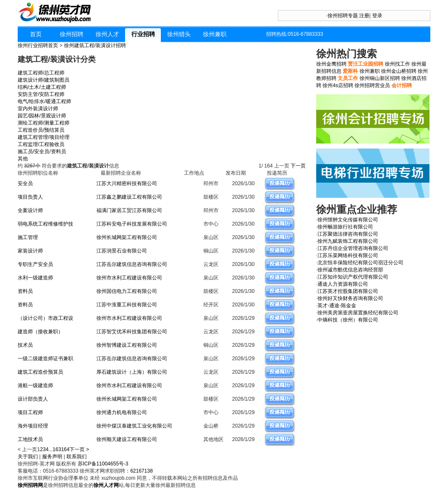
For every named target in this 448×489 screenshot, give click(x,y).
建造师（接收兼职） (40, 332)
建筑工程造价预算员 (40, 372)
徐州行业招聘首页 (38, 45)
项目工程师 (30, 412)
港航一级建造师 (35, 385)
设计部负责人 (33, 399)
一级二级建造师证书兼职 (45, 359)
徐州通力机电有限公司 (122, 412)
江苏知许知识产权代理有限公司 (353, 277)
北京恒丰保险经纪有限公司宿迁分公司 (360, 263)
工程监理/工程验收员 (41, 144)
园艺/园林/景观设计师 (42, 116)
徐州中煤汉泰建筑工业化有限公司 (134, 426)
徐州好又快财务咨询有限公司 (350, 298)
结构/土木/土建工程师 (42, 87)
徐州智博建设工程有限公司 (127, 345)
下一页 (299, 166)
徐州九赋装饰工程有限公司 (348, 241)
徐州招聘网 (30, 485)
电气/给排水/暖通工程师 (44, 101)
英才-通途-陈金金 (337, 306)
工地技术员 (30, 439)
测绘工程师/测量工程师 (44, 123)
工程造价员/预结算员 (41, 130)
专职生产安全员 (35, 264)
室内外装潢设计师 (38, 109)
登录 (377, 16)
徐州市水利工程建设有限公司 (129, 278)
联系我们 (77, 457)
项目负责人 (30, 197)
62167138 (141, 471)
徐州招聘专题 (343, 16)
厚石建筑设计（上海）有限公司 (132, 372)
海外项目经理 (33, 426)
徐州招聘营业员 (372, 85)
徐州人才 (107, 34)
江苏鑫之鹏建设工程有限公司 (129, 197)
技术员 (25, 345)
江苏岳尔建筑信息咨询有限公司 (132, 264)
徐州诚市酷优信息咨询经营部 (350, 270)
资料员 (25, 291)
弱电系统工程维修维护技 (45, 224)
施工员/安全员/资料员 (42, 151)
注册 (364, 16)
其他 (23, 159)
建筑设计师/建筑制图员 (44, 80)
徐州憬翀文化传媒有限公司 (348, 220)
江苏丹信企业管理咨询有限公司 (353, 248)
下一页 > (79, 449)
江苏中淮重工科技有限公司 (127, 305)
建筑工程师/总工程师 (41, 73)
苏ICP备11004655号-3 (103, 464)
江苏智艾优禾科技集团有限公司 (132, 332)
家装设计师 (30, 251)
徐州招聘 (72, 34)
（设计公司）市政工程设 (45, 318)
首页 (36, 34)
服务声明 (52, 457)
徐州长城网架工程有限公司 (127, 237)
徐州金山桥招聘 (399, 71)
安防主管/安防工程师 (41, 94)
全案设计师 (30, 210)
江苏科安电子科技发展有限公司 (132, 224)
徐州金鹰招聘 (331, 64)
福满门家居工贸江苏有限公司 (129, 210)
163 (57, 449)
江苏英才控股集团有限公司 (348, 291)
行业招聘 (143, 34)
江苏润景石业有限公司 (122, 251)
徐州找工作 (397, 64)
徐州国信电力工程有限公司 (127, 291)
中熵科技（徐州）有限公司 (348, 320)
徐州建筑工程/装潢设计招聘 (95, 45)
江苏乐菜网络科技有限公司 (348, 255)
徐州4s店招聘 (338, 85)
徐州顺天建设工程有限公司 (127, 439)
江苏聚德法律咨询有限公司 (348, 234)
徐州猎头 (179, 34)
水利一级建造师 (35, 278)
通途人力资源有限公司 (343, 284)
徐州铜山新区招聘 (380, 78)
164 (65, 449)
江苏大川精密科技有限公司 (127, 183)
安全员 (25, 183)
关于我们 (28, 457)
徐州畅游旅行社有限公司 (345, 227)
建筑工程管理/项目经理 (44, 137)
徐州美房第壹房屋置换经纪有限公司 (358, 313)
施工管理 (28, 237)
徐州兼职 (215, 34)
